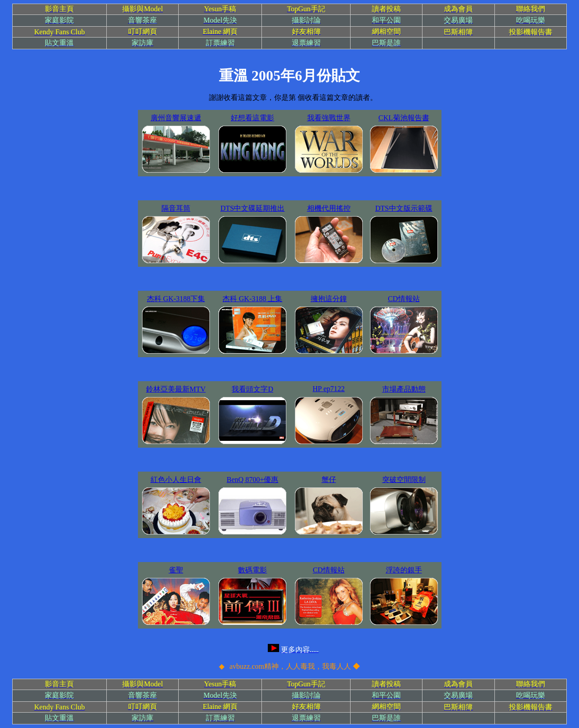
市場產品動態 (404, 389)
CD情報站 (403, 299)
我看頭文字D (252, 389)
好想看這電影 (252, 118)
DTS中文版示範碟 (403, 208)
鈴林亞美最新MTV (176, 389)
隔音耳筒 (176, 208)
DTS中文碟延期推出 (252, 208)
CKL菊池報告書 (404, 118)
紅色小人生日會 (176, 480)
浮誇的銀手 (404, 570)
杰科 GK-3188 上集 (252, 299)
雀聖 (176, 570)
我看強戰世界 (329, 118)
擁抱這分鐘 (329, 299)
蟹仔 (329, 480)
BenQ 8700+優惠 (252, 480)
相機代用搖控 (329, 208)
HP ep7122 (329, 389)
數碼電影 (252, 570)
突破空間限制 (404, 480)
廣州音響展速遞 (176, 118)
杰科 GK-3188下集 (176, 299)
